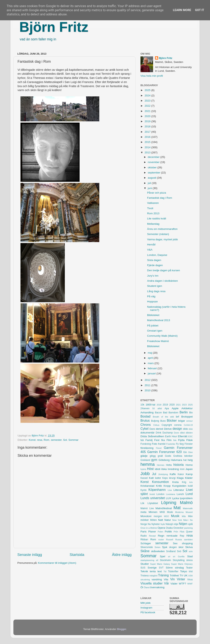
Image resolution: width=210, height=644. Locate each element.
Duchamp (168, 433)
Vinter (181, 579)
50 (153, 408)
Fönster (189, 444)
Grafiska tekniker (183, 456)
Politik (168, 532)
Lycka (175, 498)
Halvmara (177, 460)
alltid (160, 408)
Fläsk (190, 440)
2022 (148, 106)
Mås (184, 516)
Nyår (163, 524)
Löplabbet (153, 503)
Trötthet (174, 575)
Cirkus (156, 425)
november (154, 162)
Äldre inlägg (122, 555)
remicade (172, 536)
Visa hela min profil (152, 76)
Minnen (153, 512)
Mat (177, 508)
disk (191, 429)
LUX (168, 498)
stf (157, 560)
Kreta (176, 482)
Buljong (155, 421)
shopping (187, 543)
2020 (148, 116)
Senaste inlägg (30, 555)
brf (177, 417)
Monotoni (146, 516)
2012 (148, 380)
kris (191, 482)
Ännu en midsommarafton (162, 229)
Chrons (146, 425)
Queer (189, 532)
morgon (158, 516)
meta (143, 512)
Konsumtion (160, 482)
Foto (155, 444)
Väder (174, 584)
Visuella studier (151, 583)
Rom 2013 (153, 213)
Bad (165, 413)
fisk (175, 440)
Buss (163, 421)
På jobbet (153, 326)
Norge (144, 524)
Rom (47, 440)
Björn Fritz (54, 27)
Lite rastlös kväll (157, 219)
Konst (32, 440)
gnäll (160, 456)
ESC (190, 436)
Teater (189, 568)
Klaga (180, 478)
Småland (171, 551)
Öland (147, 587)
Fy (177, 444)
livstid (152, 494)
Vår (167, 583)
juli (150, 183)
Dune (176, 433)
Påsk (182, 532)
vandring (157, 579)
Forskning (146, 444)
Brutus (145, 420)
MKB (162, 512)
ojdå (190, 524)
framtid (162, 444)
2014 (148, 147)
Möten (153, 520)
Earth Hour (171, 436)
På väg (151, 296)
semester (56, 440)
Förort (159, 448)
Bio (191, 413)
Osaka (169, 528)
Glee (190, 452)
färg (182, 444)
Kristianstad (147, 486)
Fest (157, 440)
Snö (179, 551)
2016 (148, 137)
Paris (144, 532)
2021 (148, 111)
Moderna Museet (184, 512)
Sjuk (165, 547)
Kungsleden (179, 486)
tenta (153, 571)
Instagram (146, 608)
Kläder (189, 478)
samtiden (188, 540)
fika (163, 440)
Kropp (167, 486)
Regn (161, 536)
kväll (190, 486)
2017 (148, 132)
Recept (152, 536)
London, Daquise (157, 255)
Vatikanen (153, 203)
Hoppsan (152, 301)
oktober (153, 167)
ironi (182, 469)
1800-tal (150, 405)
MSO (167, 516)
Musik (175, 516)
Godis (168, 456)
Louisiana (171, 494)
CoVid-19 (188, 425)
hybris (143, 469)
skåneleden (158, 551)
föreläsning (147, 448)
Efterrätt (183, 436)
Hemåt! (151, 245)
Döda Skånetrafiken (152, 436)
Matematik (188, 508)
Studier (145, 564)
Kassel (144, 478)
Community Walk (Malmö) (162, 336)
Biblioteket (153, 315)
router (161, 540)
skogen (173, 547)
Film (169, 440)
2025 (148, 90)
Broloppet (187, 417)
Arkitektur (187, 408)
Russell (170, 540)
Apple (175, 408)
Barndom (173, 413)
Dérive (168, 429)
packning (188, 528)
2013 (148, 152)
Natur (168, 520)
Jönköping (163, 474)
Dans (152, 429)
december (154, 157)
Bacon (158, 413)
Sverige (152, 568)
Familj (149, 440)
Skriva (189, 547)
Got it (200, 10)
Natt (161, 520)
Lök (142, 503)
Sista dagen (154, 260)
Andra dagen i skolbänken (163, 281)
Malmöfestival (164, 508)
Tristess (145, 576)
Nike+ (186, 520)
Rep (182, 536)
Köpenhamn (157, 490)
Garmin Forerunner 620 (164, 452)
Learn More (182, 10)
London (160, 494)
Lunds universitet (153, 498)
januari (152, 373)
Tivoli (150, 208)
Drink (159, 433)
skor (181, 547)
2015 (148, 142)
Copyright (167, 425)
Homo (189, 465)
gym (154, 460)
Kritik (159, 486)
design (177, 429)
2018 (148, 126)
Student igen (155, 286)
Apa (167, 408)
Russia (179, 540)
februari (153, 368)
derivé (159, 429)
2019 (148, 121)
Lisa (170, 490)
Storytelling (179, 560)
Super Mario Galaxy (160, 564)
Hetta (169, 465)
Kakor (181, 474)
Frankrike (171, 444)
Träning (163, 575)
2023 (148, 101)
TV (181, 575)
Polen (161, 532)
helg (190, 460)
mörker (145, 520)
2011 (148, 385)
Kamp (189, 474)
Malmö (186, 503)
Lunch (180, 494)
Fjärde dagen (155, 265)
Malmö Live (147, 508)
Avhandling (147, 412)
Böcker (172, 420)
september (154, 173)
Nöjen (183, 524)
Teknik (144, 571)
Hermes (161, 465)
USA (190, 576)
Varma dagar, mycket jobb (163, 239)
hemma (148, 464)
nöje (176, 524)
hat (185, 460)
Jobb (145, 474)
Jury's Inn (153, 276)
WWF (190, 584)
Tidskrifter (173, 571)
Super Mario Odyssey (182, 564)
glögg (153, 456)
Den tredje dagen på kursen (164, 270)
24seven (145, 408)
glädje (144, 456)
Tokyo (184, 571)
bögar (182, 421)
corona (178, 425)
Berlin (184, 412)
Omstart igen (155, 331)
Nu (149, 524)
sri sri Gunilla (176, 556)
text (160, 571)
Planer (152, 532)
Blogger (122, 629)
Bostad (145, 416)
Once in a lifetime (149, 528)
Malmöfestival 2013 (159, 320)
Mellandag (153, 224)
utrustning (145, 580)
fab (142, 440)
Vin (172, 579)
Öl (142, 587)
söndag (179, 568)
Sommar (73, 440)
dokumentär (147, 433)
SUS (143, 568)
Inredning (173, 469)
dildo (186, 429)
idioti (158, 469)
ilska (164, 469)
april (151, 358)
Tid (165, 571)
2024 (148, 96)
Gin (185, 452)
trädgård (153, 576)
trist (191, 571)
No (191, 520)
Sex (175, 543)
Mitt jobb (145, 603)
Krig (184, 482)
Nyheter (156, 524)
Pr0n (176, 532)
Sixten (157, 547)
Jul (154, 474)
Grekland (145, 460)
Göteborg (164, 460)
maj (150, 353)
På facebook (148, 612)
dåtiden (189, 433)
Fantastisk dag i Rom (160, 198)
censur (190, 421)
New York (177, 520)
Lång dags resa (156, 291)
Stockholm (165, 560)
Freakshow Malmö (158, 341)
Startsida (77, 555)
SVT (161, 568)
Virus (190, 580)
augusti (152, 178)
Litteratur (179, 490)
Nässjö (169, 524)
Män (190, 516)
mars (151, 363)
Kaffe (173, 474)
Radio (144, 536)
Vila (166, 579)
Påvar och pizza (157, 193)
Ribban (144, 540)
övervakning (157, 587)
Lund (189, 494)
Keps (165, 478)
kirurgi (172, 478)
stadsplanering (147, 560)
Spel (162, 556)
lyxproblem (186, 498)
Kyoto (144, 490)
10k (142, 405)
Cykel (144, 429)
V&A (150, 250)
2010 (148, 390)
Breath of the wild (163, 417)
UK (186, 575)
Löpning (169, 503)
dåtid (182, 433)
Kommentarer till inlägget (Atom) (57, 563)
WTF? (183, 584)
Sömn (169, 568)
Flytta (181, 440)
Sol (65, 440)
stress (190, 560)
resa (40, 440)
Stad (190, 556)
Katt (151, 478)
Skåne (145, 551)
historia (178, 465)
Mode (170, 512)
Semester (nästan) (158, 234)
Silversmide (147, 547)
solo (191, 551)
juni (150, 188)
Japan (189, 469)
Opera (161, 528)
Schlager (146, 543)
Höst (150, 469)
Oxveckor (178, 528)
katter (158, 478)
